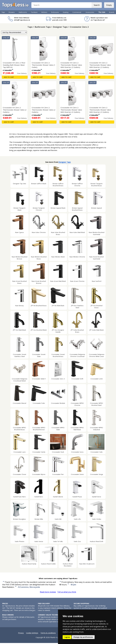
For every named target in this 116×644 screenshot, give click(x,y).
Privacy (21, 634)
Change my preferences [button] (83, 637)
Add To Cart (9, 78)
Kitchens (44, 13)
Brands (112, 13)
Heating (66, 13)
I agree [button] (67, 637)
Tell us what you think (67, 593)
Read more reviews (48, 593)
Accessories (90, 13)
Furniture (34, 13)
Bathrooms (23, 13)
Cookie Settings (32, 634)
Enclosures (55, 13)
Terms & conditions (48, 634)
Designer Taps (65, 163)
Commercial (77, 13)
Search (96, 6)
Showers (12, 13)
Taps (3, 13)
